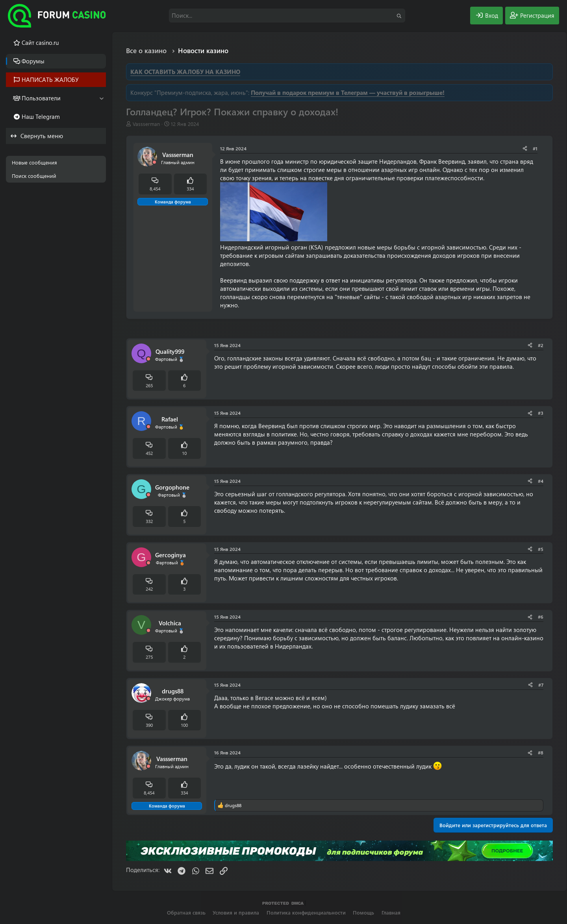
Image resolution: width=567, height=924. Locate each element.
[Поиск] (287, 16)
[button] (101, 98)
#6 (541, 617)
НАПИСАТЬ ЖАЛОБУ (50, 79)
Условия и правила (236, 912)
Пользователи (41, 98)
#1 (535, 148)
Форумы (33, 61)
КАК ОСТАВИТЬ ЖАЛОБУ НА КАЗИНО (185, 72)
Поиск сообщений (34, 176)
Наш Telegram (41, 116)
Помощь (363, 912)
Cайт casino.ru (40, 43)
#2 (541, 345)
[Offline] (154, 162)
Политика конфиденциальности (306, 912)
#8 (541, 752)
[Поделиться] (525, 149)
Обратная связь (186, 912)
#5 (541, 549)
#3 (541, 413)
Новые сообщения (34, 162)
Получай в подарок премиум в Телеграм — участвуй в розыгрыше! (348, 92)
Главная (391, 912)
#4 (541, 481)
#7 (541, 685)
